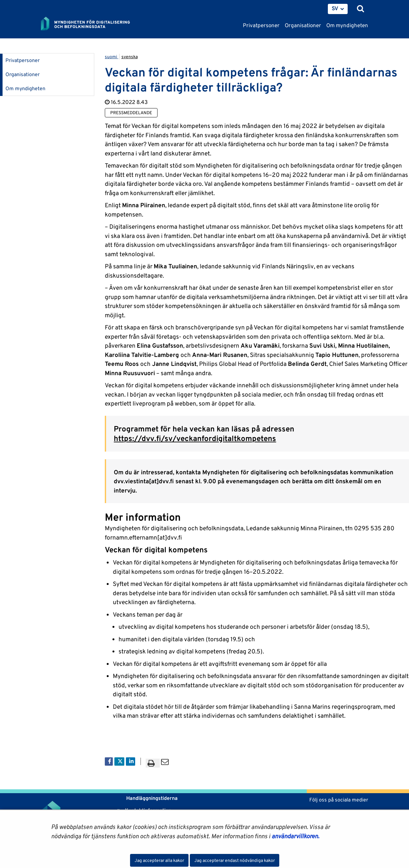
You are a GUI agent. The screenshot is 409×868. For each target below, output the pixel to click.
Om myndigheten (25, 88)
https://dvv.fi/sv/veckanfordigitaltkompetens (195, 438)
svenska (130, 57)
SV (335, 8)
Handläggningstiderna (151, 798)
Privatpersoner (23, 60)
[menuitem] (338, 9)
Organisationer (23, 74)
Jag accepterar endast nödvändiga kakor (235, 860)
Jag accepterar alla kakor (159, 860)
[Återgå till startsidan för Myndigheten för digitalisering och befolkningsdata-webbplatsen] (89, 24)
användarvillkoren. (295, 836)
